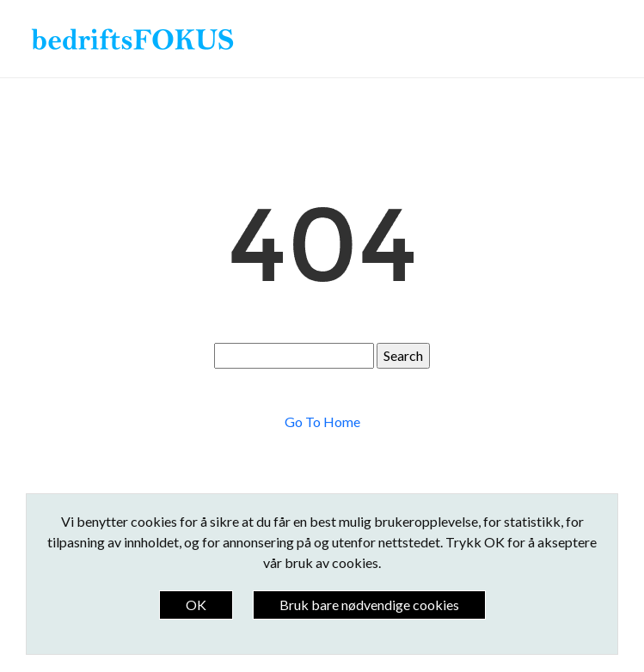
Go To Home (322, 422)
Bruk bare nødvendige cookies (369, 605)
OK (196, 605)
